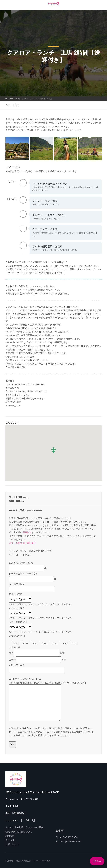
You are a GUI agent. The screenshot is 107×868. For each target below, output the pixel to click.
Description (12, 105)
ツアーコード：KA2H (20, 555)
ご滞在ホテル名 (17, 665)
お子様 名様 (37, 660)
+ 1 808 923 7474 (67, 837)
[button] (53, 450)
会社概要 (10, 840)
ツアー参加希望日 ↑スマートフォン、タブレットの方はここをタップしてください (41, 627)
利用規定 (27, 532)
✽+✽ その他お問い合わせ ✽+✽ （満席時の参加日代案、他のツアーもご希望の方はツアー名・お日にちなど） (48, 700)
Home (11, 99)
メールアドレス (32, 587)
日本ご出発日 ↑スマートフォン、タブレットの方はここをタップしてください (41, 599)
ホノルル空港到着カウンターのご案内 (24, 827)
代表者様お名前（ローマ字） (24, 574)
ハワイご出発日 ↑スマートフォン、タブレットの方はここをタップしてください (41, 613)
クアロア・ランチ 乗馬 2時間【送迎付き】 (31, 551)
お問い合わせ (12, 844)
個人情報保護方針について (19, 832)
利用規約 (10, 836)
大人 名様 (37, 653)
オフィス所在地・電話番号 (22, 543)
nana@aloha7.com (68, 842)
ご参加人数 (15, 647)
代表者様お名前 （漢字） (22, 563)
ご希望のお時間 (17, 636)
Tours (17, 99)
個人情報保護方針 (24, 861)
